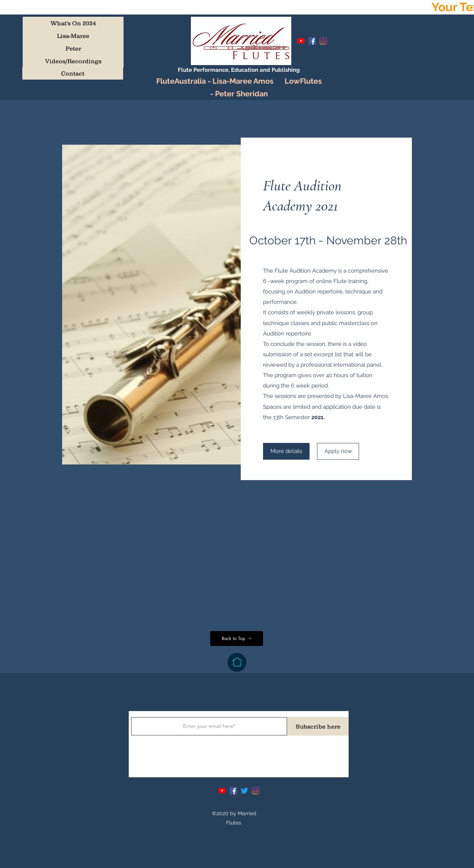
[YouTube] (301, 41)
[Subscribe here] (318, 726)
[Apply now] (338, 451)
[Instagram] (323, 41)
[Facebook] (312, 41)
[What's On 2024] (73, 23)
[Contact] (73, 73)
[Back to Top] (237, 639)
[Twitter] (244, 791)
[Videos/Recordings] (73, 61)
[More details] (286, 451)
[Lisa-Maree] (73, 36)
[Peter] (73, 48)
